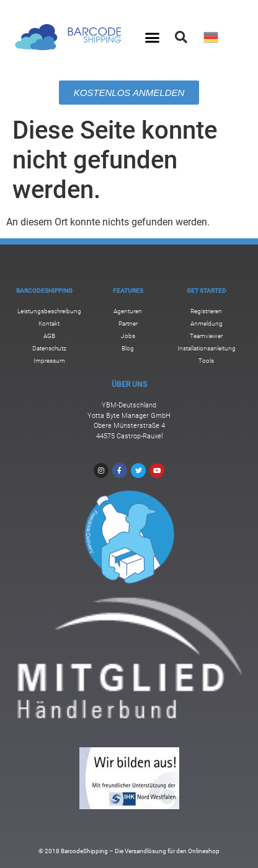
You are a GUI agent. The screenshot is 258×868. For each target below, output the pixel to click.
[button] (153, 37)
